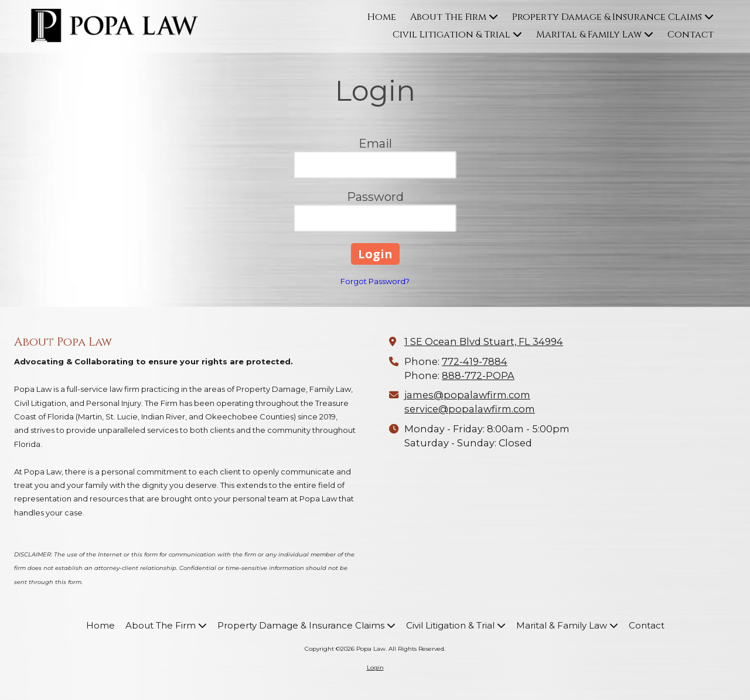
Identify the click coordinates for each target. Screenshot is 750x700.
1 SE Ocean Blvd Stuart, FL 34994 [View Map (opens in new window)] (484, 342)
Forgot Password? (375, 281)
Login (375, 667)
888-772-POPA (478, 375)
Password (375, 197)
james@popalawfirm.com (467, 395)
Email (375, 144)
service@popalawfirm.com (470, 409)
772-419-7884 (475, 361)
